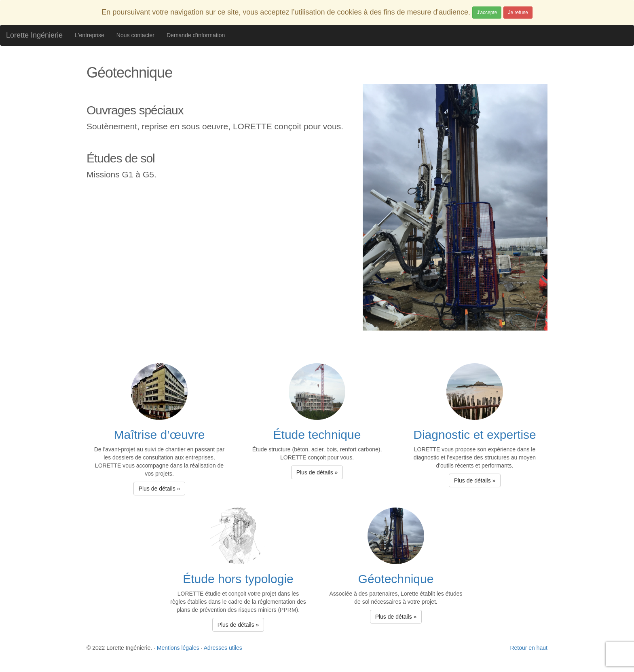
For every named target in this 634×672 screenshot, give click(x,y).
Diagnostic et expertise (475, 435)
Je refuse (518, 13)
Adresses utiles (223, 648)
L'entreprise (90, 35)
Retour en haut (529, 648)
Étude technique (317, 435)
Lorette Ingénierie (34, 35)
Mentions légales (178, 648)
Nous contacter (135, 35)
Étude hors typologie (238, 579)
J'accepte (487, 13)
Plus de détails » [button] (160, 489)
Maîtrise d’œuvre (159, 435)
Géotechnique (396, 579)
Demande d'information (196, 35)
